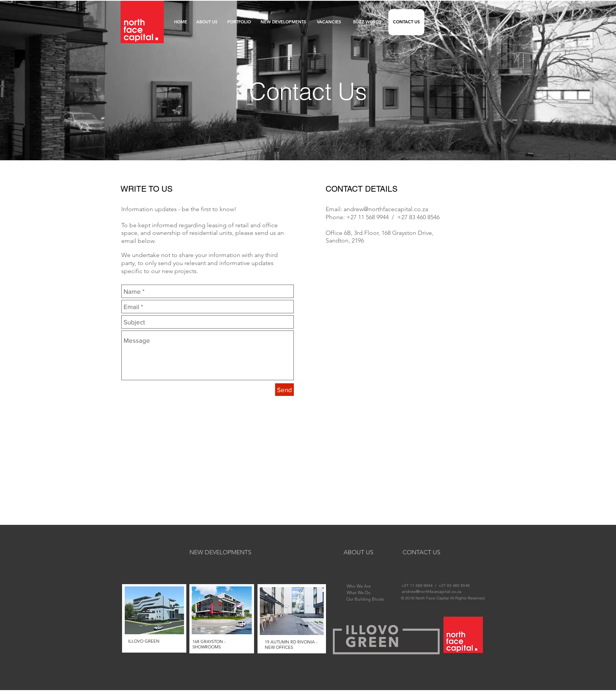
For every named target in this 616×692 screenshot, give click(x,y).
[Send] (284, 390)
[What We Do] (359, 593)
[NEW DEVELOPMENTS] (283, 22)
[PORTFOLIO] (239, 22)
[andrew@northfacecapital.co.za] (432, 591)
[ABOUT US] (207, 22)
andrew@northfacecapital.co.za (386, 209)
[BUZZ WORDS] (367, 22)
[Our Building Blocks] (365, 599)
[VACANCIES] (329, 22)
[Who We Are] (359, 586)
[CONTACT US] (406, 22)
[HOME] (180, 22)
